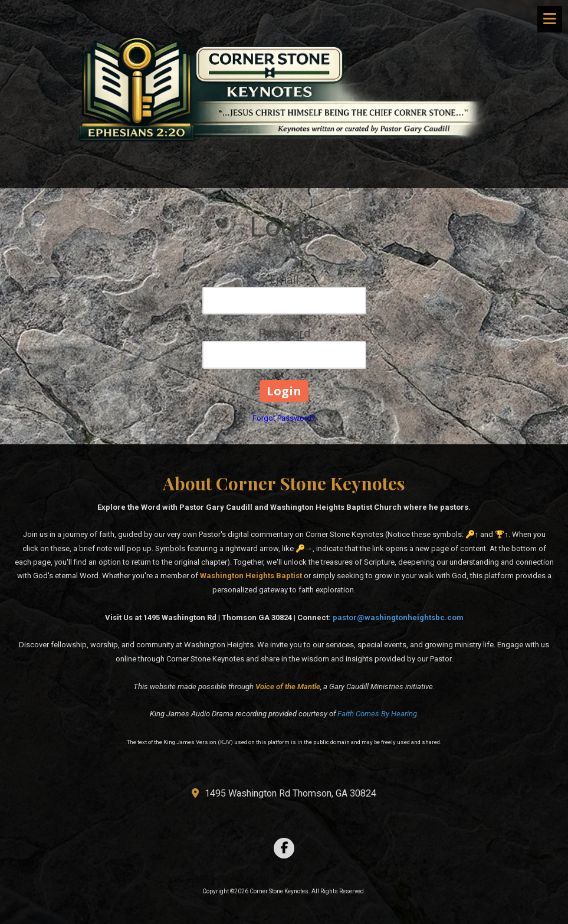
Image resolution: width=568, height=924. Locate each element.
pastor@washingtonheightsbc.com (398, 617)
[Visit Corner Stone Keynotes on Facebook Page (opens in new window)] (284, 848)
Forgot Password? (284, 418)
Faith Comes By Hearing (377, 714)
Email (284, 280)
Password (284, 333)
